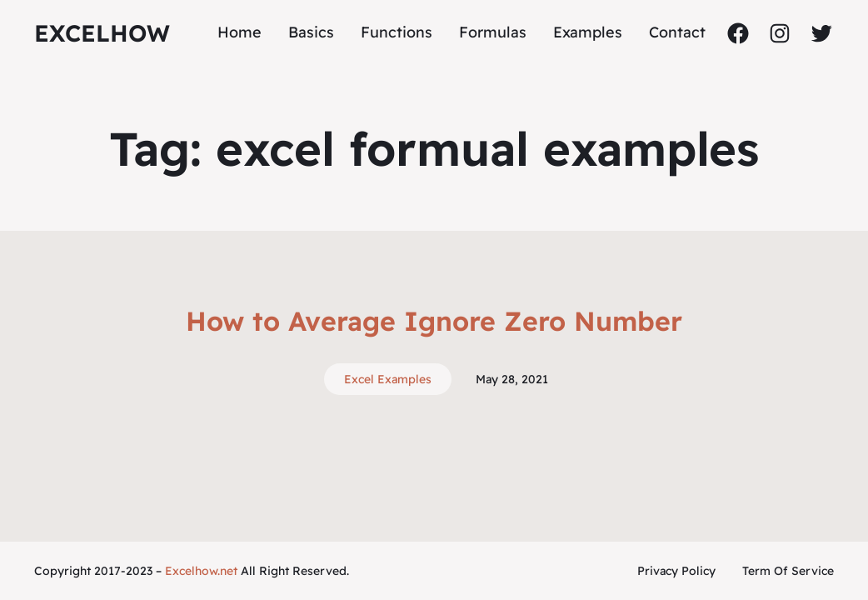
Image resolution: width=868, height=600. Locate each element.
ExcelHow (102, 33)
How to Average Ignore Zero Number (434, 321)
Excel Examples (388, 379)
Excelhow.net (201, 571)
